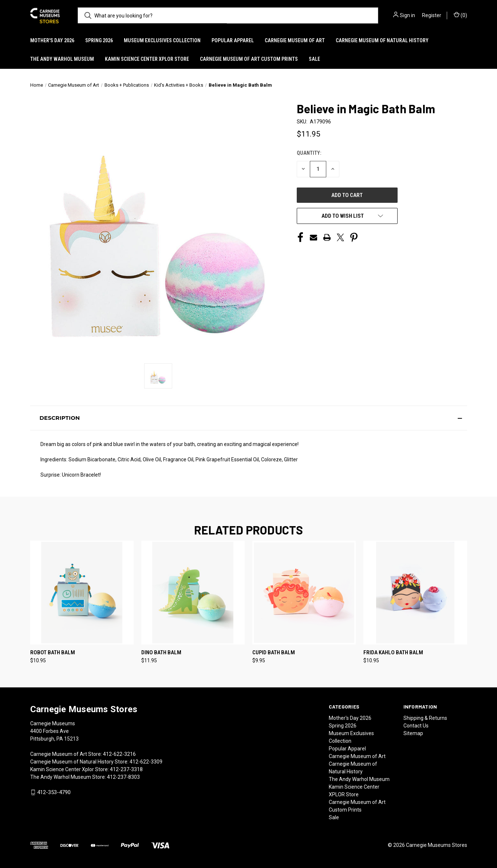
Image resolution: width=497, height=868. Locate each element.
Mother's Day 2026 (52, 40)
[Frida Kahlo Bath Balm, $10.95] (415, 593)
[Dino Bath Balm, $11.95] (193, 593)
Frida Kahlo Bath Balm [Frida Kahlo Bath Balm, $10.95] (393, 652)
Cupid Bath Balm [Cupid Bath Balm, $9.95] (274, 652)
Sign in (407, 15)
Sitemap (413, 733)
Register (432, 15)
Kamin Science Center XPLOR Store (147, 59)
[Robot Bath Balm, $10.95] (82, 593)
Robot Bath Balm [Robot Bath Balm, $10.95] (53, 652)
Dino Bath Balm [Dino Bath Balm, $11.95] (161, 652)
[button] (249, 418)
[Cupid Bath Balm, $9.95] (304, 593)
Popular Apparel (233, 40)
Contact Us (416, 726)
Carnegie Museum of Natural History (382, 40)
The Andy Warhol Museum (62, 59)
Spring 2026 (99, 40)
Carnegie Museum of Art (295, 40)
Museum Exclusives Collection (162, 40)
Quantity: (309, 153)
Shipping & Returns (425, 718)
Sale (314, 59)
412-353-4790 (54, 792)
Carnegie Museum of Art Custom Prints (249, 59)
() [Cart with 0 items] (460, 15)
